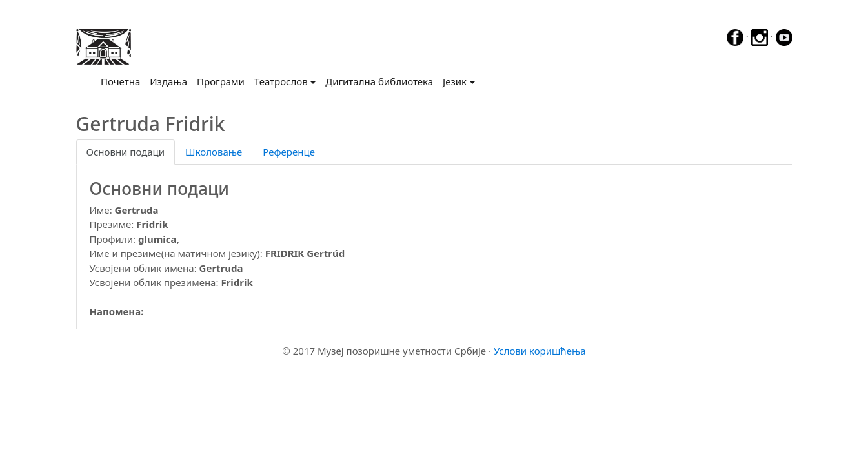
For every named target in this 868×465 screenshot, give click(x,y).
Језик (455, 81)
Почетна (123, 81)
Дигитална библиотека (379, 81)
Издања (168, 81)
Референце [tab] (289, 152)
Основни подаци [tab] (126, 152)
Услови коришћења (540, 351)
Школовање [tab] (214, 152)
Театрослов (281, 81)
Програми (221, 81)
